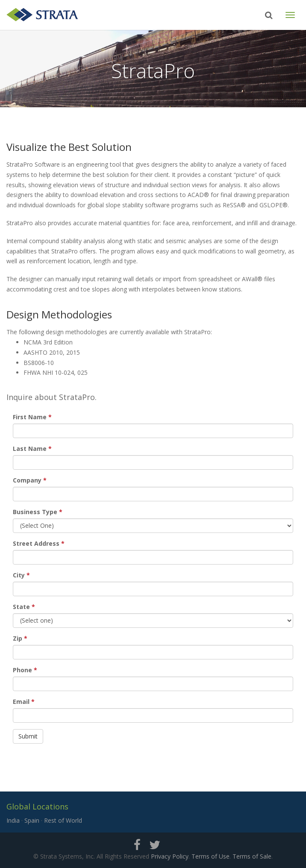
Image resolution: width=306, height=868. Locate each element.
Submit (28, 736)
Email (21, 702)
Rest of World (63, 820)
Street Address (36, 543)
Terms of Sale (252, 856)
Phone (22, 670)
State (21, 607)
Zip (18, 638)
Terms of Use (210, 856)
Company (27, 480)
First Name (30, 417)
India (13, 820)
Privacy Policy (170, 856)
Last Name (30, 449)
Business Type (35, 512)
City (19, 575)
